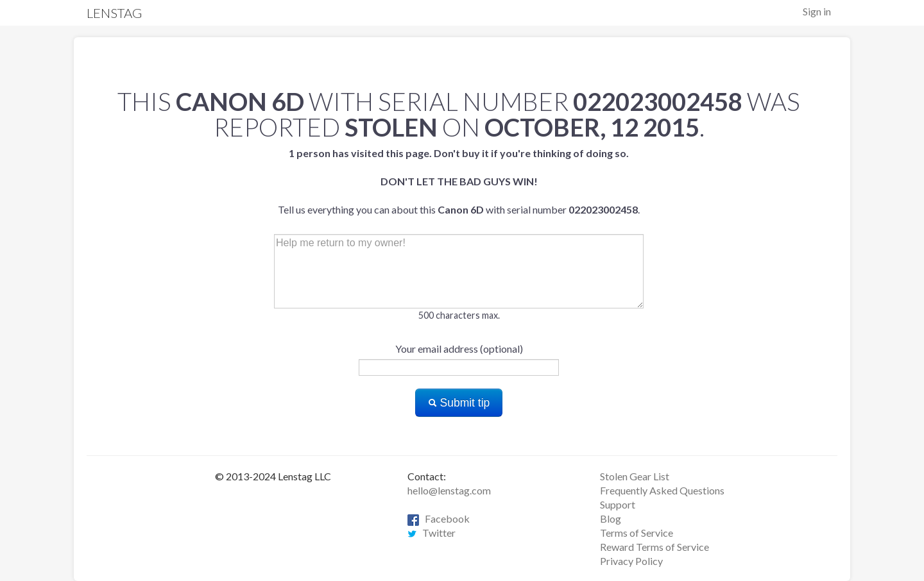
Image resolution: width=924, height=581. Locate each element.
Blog (611, 518)
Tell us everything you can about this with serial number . (459, 181)
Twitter (432, 533)
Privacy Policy (631, 561)
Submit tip (459, 403)
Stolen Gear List (635, 476)
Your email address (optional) (459, 349)
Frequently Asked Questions (662, 490)
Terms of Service (637, 533)
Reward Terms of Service (654, 547)
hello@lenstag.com (449, 490)
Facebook (439, 518)
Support (618, 504)
